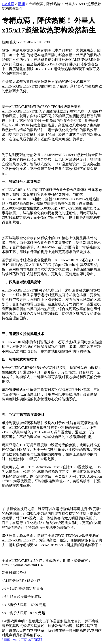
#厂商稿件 (36, 640)
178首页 (8, 4)
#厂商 (23, 640)
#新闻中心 (10, 640)
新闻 (21, 4)
